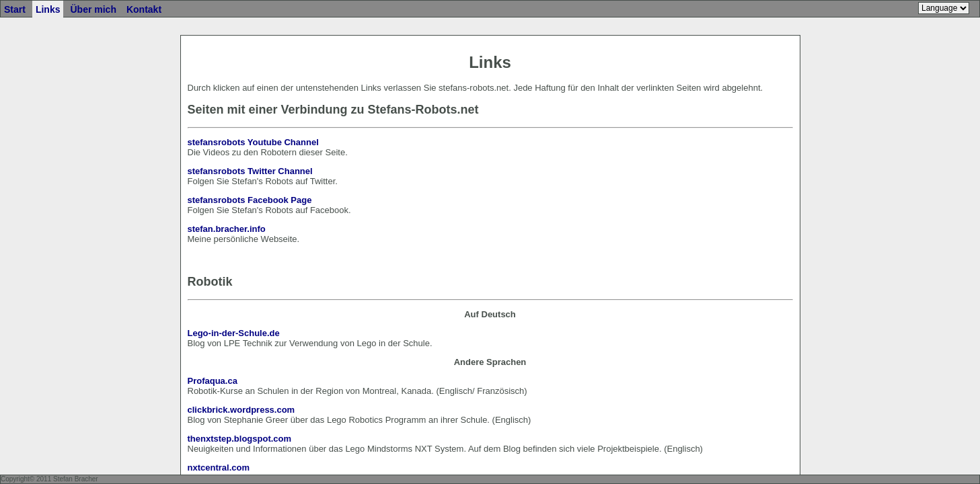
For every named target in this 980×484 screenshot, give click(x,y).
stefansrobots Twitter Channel (250, 171)
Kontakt (144, 9)
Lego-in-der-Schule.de (234, 333)
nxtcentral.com (219, 468)
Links (48, 9)
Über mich (93, 9)
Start (15, 9)
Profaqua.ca (213, 381)
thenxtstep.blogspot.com (240, 439)
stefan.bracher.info (227, 229)
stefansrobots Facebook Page (250, 200)
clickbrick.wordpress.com (241, 410)
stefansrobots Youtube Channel (253, 142)
